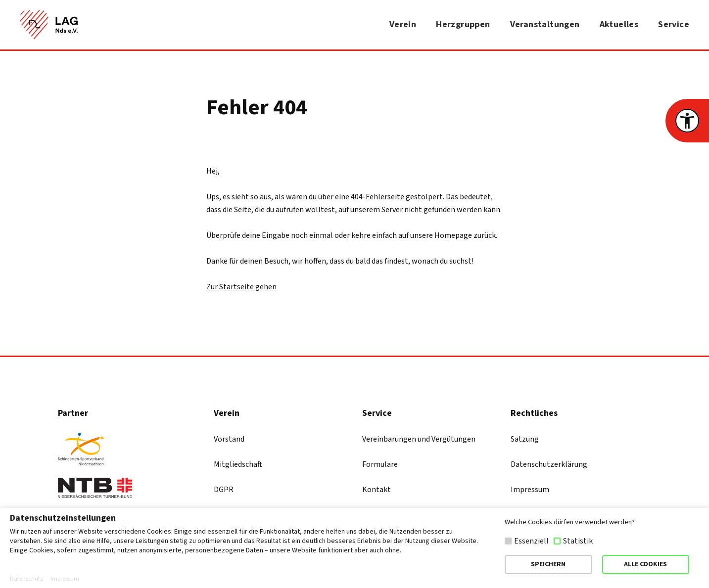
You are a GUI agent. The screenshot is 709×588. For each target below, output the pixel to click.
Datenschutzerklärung (549, 464)
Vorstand (229, 439)
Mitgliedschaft (238, 464)
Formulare (380, 464)
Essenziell (531, 541)
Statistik (578, 541)
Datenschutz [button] (26, 579)
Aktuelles (619, 24)
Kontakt (377, 490)
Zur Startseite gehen (241, 287)
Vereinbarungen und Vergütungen (419, 439)
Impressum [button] (65, 579)
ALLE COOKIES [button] (645, 564)
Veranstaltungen (545, 24)
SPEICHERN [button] (548, 564)
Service (674, 24)
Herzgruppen (463, 24)
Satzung (525, 439)
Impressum (530, 490)
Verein (403, 24)
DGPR (224, 490)
